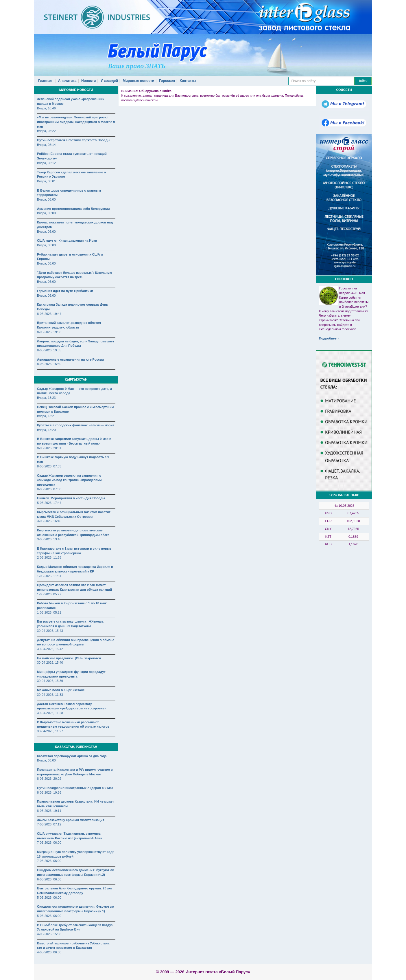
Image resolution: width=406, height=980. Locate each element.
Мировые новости (139, 81)
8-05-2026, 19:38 (49, 332)
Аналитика (67, 81)
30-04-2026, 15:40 (50, 662)
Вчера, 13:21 (46, 416)
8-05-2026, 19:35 (49, 350)
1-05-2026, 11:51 (49, 576)
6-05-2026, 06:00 (49, 879)
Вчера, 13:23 (46, 398)
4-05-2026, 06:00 (49, 952)
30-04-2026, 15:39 (50, 681)
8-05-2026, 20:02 (49, 779)
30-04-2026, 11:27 (50, 731)
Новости (88, 81)
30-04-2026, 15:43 (50, 631)
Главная (45, 81)
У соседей (109, 81)
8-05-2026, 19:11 (49, 811)
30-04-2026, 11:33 (50, 695)
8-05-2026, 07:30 (49, 489)
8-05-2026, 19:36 (49, 792)
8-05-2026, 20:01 (49, 448)
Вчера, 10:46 (46, 108)
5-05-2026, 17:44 (49, 503)
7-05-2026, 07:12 (49, 824)
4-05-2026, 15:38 (49, 934)
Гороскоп (167, 81)
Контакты (188, 81)
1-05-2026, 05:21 (49, 612)
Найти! (363, 81)
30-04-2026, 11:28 (50, 713)
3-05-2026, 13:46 (49, 539)
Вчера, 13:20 (46, 430)
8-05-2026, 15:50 (49, 364)
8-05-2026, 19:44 (49, 314)
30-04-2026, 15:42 (50, 649)
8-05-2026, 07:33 (49, 466)
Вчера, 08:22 (46, 131)
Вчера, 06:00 (46, 199)
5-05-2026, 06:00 (49, 898)
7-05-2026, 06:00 (49, 843)
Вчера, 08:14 (46, 145)
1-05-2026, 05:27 (49, 594)
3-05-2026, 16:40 (49, 521)
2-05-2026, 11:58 (49, 557)
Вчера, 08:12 (46, 163)
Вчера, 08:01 (46, 181)
